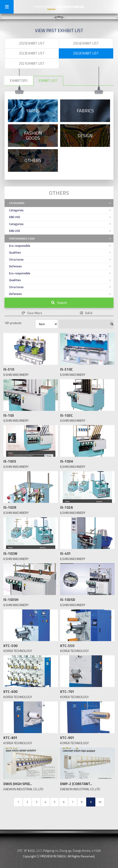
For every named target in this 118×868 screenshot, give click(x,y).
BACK (86, 313)
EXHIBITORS (19, 81)
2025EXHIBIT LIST (32, 43)
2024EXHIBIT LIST (86, 43)
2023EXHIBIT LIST (32, 53)
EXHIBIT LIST (48, 81)
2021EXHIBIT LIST (32, 63)
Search (59, 303)
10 (100, 802)
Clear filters (32, 313)
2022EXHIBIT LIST (86, 53)
